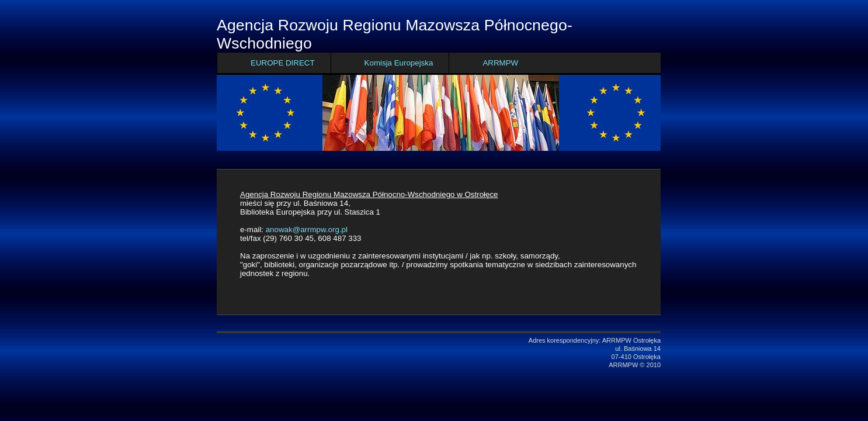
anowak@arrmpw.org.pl (307, 230)
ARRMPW (500, 63)
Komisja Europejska (399, 63)
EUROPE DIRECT (283, 63)
